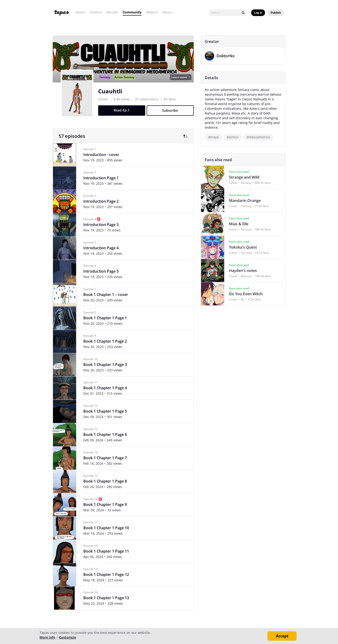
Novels (112, 12)
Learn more (182, 82)
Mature (152, 12)
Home (80, 12)
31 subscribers (149, 104)
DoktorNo (227, 56)
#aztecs (234, 137)
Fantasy (107, 82)
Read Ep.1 (123, 115)
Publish (276, 13)
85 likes (171, 104)
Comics (96, 12)
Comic (105, 104)
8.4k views (124, 104)
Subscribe (172, 116)
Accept (282, 636)
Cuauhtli (112, 96)
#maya (215, 137)
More (168, 12)
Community (132, 12)
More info (47, 637)
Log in (258, 13)
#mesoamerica (260, 137)
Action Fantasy (126, 82)
